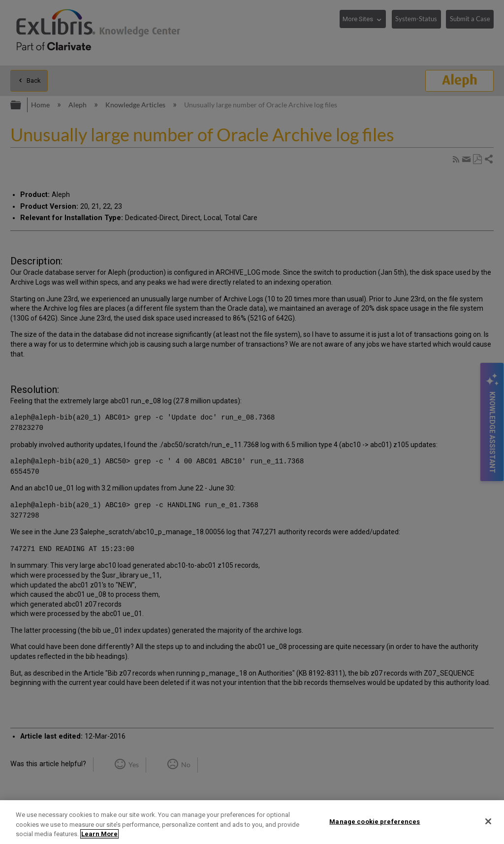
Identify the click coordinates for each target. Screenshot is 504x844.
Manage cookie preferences (375, 821)
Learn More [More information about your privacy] (99, 834)
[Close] (488, 821)
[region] (252, 822)
